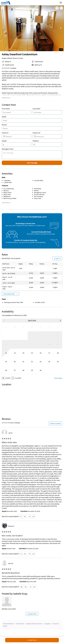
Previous (3, 28)
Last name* (37, 109)
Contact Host (32, 614)
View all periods (9, 294)
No (34, 516)
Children (36, 141)
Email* (4, 117)
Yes (25, 516)
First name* (6, 109)
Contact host (32, 640)
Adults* (4, 141)
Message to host (8, 149)
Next (61, 28)
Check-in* (5, 133)
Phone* (4, 125)
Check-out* (37, 133)
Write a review (55, 423)
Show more (6, 98)
